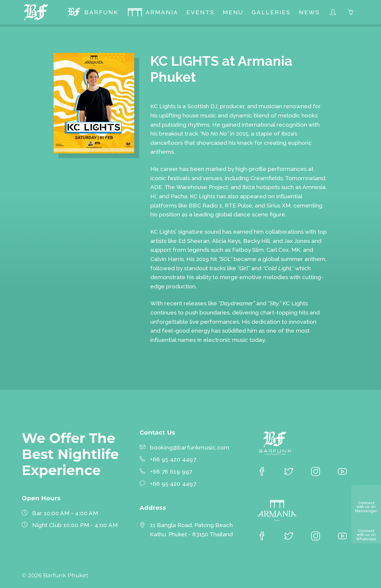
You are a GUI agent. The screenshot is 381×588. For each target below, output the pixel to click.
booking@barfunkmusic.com (190, 447)
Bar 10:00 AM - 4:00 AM (65, 513)
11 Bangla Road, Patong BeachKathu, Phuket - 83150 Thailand (191, 530)
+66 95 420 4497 (173, 459)
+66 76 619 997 (171, 471)
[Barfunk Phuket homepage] (37, 13)
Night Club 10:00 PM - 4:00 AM (75, 525)
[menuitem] (93, 13)
